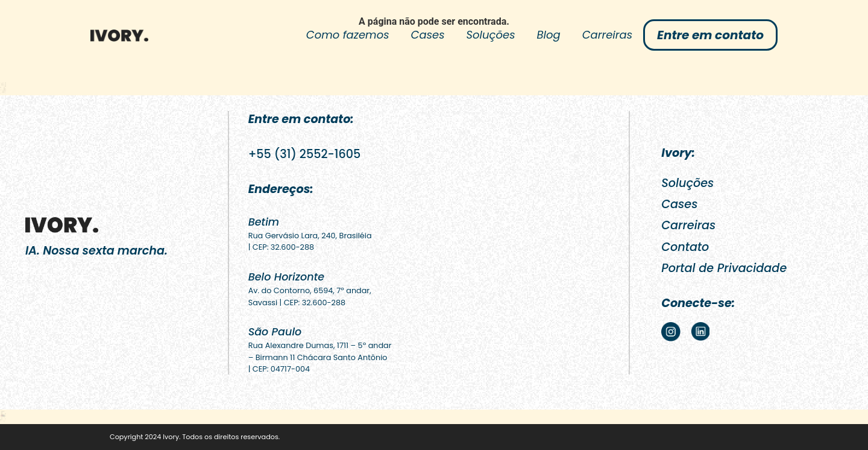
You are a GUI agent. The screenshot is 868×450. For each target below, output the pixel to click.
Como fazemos (348, 35)
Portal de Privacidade (724, 268)
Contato (685, 247)
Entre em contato (710, 35)
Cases (428, 35)
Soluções (491, 35)
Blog (549, 35)
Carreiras (607, 35)
